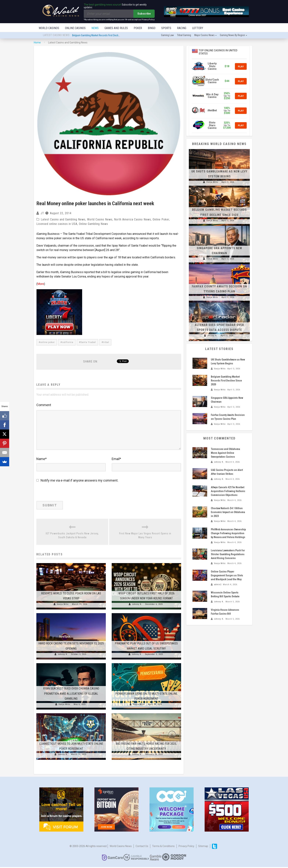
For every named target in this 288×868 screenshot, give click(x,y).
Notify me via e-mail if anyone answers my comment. (77, 481)
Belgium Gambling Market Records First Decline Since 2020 (103, 36)
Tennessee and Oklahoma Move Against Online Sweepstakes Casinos (225, 453)
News (95, 28)
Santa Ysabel (88, 343)
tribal (106, 343)
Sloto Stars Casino (212, 126)
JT (42, 214)
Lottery (198, 28)
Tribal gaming (184, 36)
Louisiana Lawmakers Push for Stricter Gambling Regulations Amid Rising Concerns (228, 555)
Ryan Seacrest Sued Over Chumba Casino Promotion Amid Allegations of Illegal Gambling (71, 695)
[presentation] (62, 494)
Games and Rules (116, 28)
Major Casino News (204, 36)
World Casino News (100, 220)
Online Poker (161, 220)
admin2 (218, 585)
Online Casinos (75, 28)
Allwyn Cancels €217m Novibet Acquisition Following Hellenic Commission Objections (228, 492)
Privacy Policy (186, 847)
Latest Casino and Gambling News (63, 220)
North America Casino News (133, 220)
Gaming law (167, 36)
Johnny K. (137, 605)
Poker (138, 28)
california (68, 343)
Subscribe (144, 14)
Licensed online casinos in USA (57, 224)
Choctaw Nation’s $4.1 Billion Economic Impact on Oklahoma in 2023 (228, 512)
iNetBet (212, 111)
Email (116, 460)
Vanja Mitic (63, 605)
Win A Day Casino (212, 96)
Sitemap (203, 847)
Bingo (152, 28)
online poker (47, 343)
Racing (182, 28)
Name (42, 460)
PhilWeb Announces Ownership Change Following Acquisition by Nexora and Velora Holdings (228, 534)
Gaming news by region (232, 36)
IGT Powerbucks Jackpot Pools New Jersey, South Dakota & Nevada (72, 536)
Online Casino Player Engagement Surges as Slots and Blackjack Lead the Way (227, 576)
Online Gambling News (93, 224)
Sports (166, 28)
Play (241, 67)
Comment (44, 405)
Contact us (142, 847)
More (41, 284)
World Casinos (49, 28)
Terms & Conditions (163, 847)
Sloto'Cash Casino (212, 81)
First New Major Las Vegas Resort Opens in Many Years (145, 536)
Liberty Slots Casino (212, 67)
